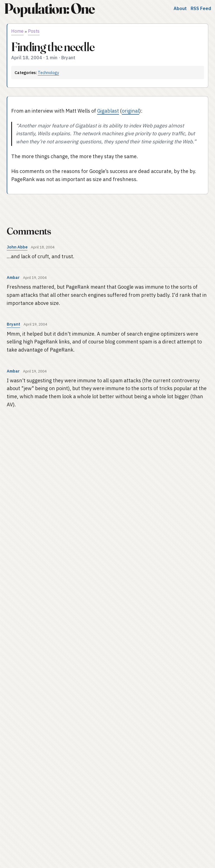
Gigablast (108, 111)
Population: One (49, 9)
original (130, 111)
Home (17, 31)
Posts (34, 31)
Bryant (13, 324)
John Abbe (17, 247)
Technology (48, 73)
